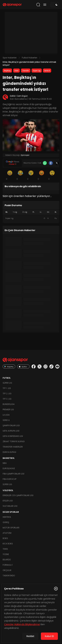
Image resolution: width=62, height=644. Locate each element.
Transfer (26, 71)
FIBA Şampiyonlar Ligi (13, 474)
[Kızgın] (42, 175)
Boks (5, 538)
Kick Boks (8, 544)
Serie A (47, 71)
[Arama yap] (38, 5)
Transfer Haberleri (13, 447)
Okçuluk (7, 570)
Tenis (5, 549)
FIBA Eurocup (10, 479)
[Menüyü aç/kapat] (45, 5)
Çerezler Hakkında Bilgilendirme (22, 624)
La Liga (6, 415)
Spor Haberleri (10, 58)
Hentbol (7, 517)
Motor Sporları (11, 528)
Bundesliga (9, 404)
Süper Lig (37, 71)
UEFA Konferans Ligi (13, 436)
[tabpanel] (31, 218)
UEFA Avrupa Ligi (11, 431)
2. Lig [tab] (25, 212)
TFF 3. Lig (7, 399)
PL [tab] (33, 212)
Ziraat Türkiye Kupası (14, 441)
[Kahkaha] (21, 175)
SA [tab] (48, 212)
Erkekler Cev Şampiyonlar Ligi (18, 495)
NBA (5, 463)
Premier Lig (8, 410)
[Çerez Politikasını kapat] (56, 589)
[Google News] (13, 163)
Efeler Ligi (8, 501)
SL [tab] (6, 212)
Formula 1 (8, 565)
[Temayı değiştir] (54, 5)
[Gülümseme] (10, 175)
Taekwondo (9, 576)
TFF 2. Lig (7, 394)
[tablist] (31, 212)
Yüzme (6, 554)
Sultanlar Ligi (10, 506)
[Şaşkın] (52, 175)
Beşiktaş (7, 71)
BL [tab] (56, 212)
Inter (17, 71)
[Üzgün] (31, 175)
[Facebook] (51, 163)
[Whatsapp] (45, 163)
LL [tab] (41, 212)
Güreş (6, 522)
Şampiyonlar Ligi (11, 425)
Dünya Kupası (9, 452)
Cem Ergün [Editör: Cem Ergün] (22, 96)
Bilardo (7, 560)
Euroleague (9, 468)
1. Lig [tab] (15, 212)
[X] (57, 163)
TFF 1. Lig (7, 388)
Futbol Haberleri (30, 58)
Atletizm (7, 533)
